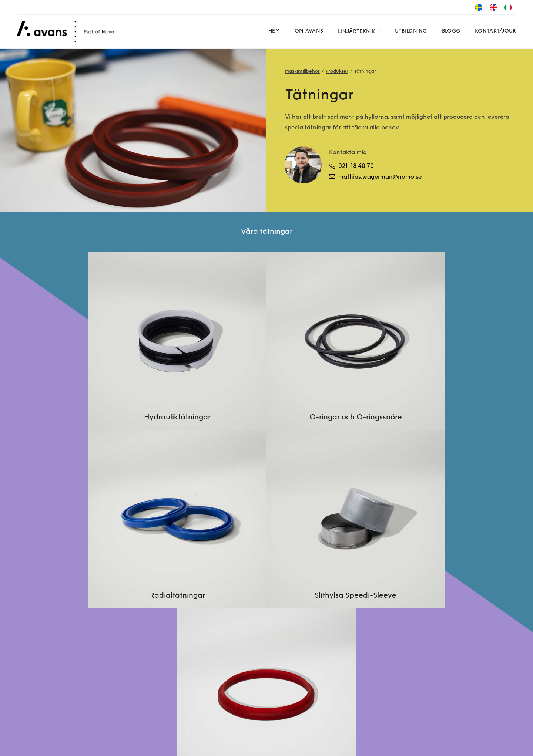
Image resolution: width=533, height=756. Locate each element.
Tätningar (365, 72)
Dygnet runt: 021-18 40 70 (451, 562)
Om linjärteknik (238, 573)
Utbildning (409, 31)
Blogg (449, 31)
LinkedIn (78, 721)
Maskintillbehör (302, 72)
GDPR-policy (139, 741)
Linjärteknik (355, 32)
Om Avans (307, 31)
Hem (273, 31)
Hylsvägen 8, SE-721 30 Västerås (460, 647)
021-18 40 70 (352, 166)
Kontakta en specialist (247, 594)
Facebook (38, 721)
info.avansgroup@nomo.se (452, 573)
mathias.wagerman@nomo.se (376, 177)
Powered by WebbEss (482, 743)
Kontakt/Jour (494, 31)
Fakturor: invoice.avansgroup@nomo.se (457, 589)
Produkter (337, 72)
